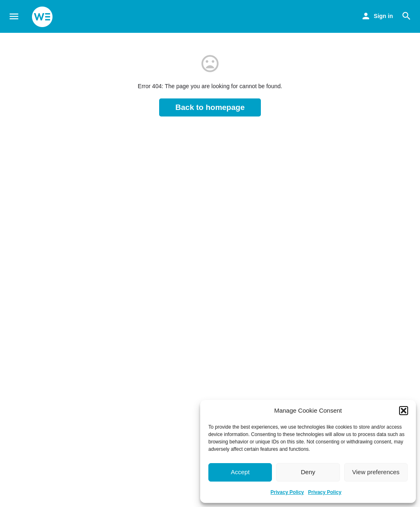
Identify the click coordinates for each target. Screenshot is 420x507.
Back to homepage (210, 107)
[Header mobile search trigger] (406, 16)
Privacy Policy (287, 492)
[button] (404, 411)
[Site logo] (43, 17)
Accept (240, 472)
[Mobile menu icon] (14, 17)
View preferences (376, 472)
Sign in (383, 16)
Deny (308, 472)
